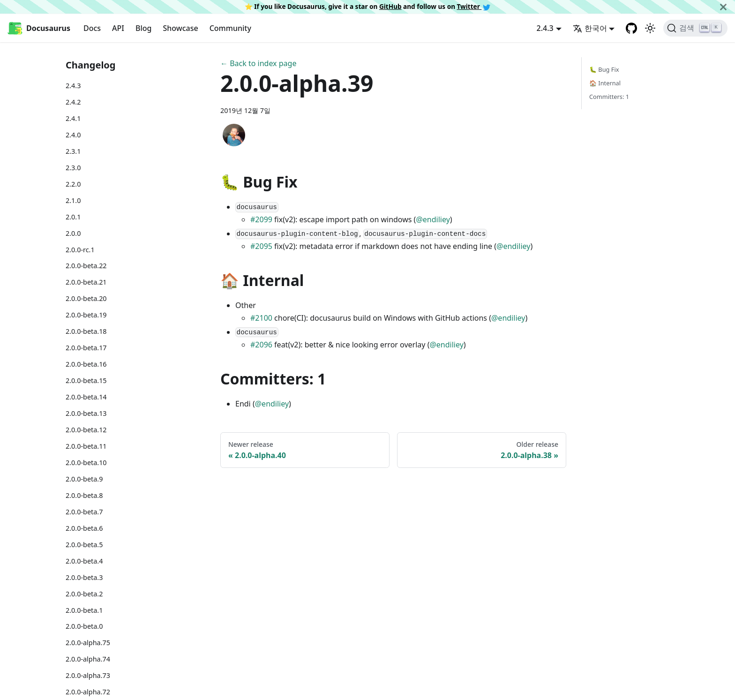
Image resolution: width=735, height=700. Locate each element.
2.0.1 (73, 217)
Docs (92, 28)
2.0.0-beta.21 (86, 282)
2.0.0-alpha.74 (88, 659)
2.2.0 (73, 184)
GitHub (390, 6)
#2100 (261, 318)
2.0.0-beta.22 (86, 266)
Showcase (180, 28)
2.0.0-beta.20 (86, 298)
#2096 (261, 345)
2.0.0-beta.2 (84, 594)
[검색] (695, 28)
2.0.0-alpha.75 (88, 643)
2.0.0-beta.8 (84, 495)
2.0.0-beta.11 (86, 446)
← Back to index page (258, 63)
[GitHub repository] (631, 28)
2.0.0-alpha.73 (88, 675)
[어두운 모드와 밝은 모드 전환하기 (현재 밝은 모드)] (650, 28)
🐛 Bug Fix (604, 69)
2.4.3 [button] (545, 28)
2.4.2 (73, 102)
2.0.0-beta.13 (86, 413)
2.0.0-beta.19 (86, 315)
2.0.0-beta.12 (86, 430)
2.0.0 (73, 233)
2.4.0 (73, 135)
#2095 (261, 246)
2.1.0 (73, 200)
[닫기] (723, 7)
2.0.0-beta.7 (84, 512)
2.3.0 (73, 168)
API (118, 28)
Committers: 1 (609, 97)
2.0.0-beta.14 (86, 397)
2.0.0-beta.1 (84, 610)
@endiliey (433, 219)
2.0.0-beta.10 (86, 463)
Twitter (474, 6)
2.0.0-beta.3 (84, 577)
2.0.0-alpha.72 (88, 692)
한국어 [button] (590, 28)
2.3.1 (73, 151)
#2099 (261, 219)
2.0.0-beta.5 (84, 545)
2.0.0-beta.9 (84, 479)
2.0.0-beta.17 (86, 348)
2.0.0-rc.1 (80, 250)
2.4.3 (73, 86)
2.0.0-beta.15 (86, 380)
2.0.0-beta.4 (84, 561)
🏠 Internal (605, 83)
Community (230, 28)
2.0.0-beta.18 (86, 331)
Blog (143, 28)
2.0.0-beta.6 (84, 528)
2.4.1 (73, 118)
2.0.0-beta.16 (86, 364)
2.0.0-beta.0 (84, 626)
